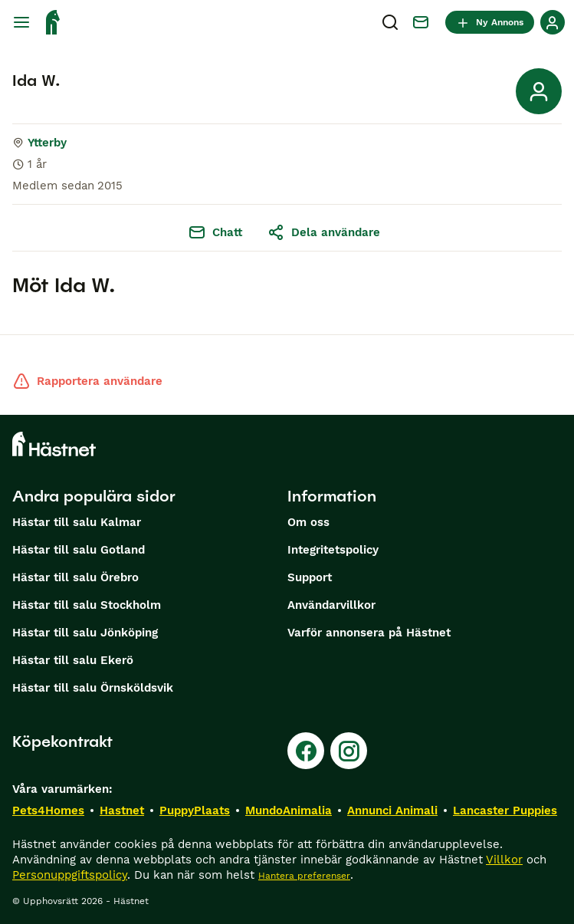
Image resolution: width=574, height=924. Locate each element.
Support (310, 577)
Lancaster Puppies (505, 811)
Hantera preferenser (304, 876)
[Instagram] (349, 751)
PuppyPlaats (195, 811)
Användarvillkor (331, 605)
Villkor (504, 860)
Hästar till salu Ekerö (73, 660)
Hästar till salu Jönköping (85, 633)
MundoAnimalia (289, 811)
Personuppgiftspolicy (70, 875)
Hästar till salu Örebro (75, 577)
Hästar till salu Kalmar (77, 522)
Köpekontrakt (62, 742)
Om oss (308, 522)
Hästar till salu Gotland (79, 550)
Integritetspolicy (333, 550)
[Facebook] (306, 751)
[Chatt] (421, 22)
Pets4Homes (48, 811)
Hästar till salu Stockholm (87, 605)
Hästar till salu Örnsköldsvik (93, 688)
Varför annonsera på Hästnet (369, 633)
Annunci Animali (392, 811)
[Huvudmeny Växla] (21, 22)
